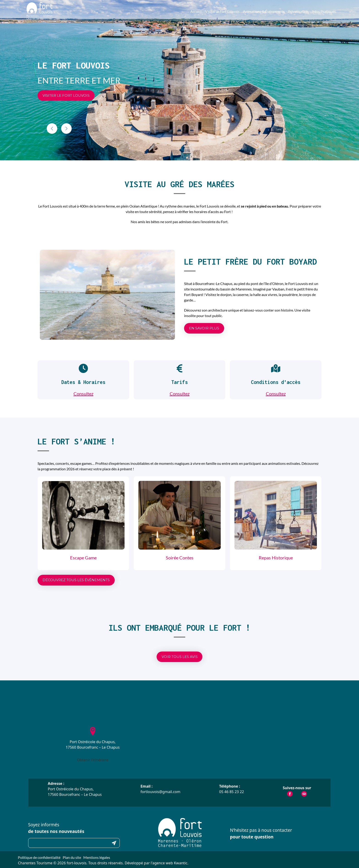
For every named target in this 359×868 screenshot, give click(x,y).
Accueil (196, 11)
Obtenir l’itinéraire (93, 760)
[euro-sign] (179, 368)
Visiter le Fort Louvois (222, 11)
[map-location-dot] (276, 368)
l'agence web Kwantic (169, 863)
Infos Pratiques (324, 11)
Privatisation (298, 11)
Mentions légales (97, 857)
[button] (66, 96)
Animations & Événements (264, 11)
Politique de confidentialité (39, 857)
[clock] (83, 368)
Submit (114, 843)
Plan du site (72, 857)
